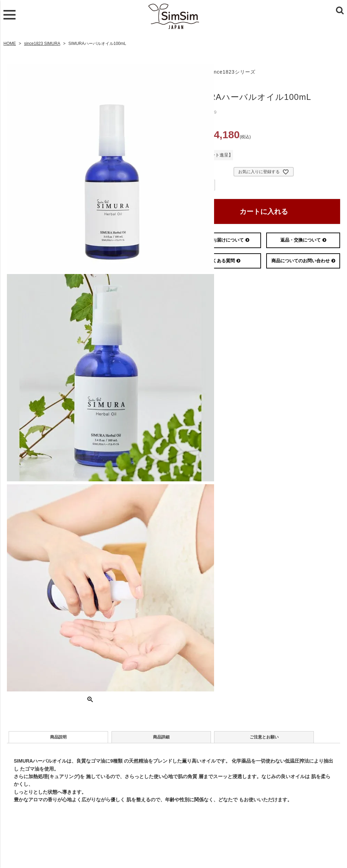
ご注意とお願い (182, 739)
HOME (10, 42)
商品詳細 (112, 739)
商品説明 (42, 739)
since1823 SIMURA (42, 42)
